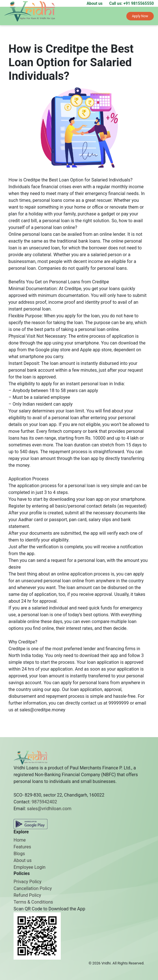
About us (94, 3)
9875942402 (44, 802)
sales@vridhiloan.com (49, 809)
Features (22, 847)
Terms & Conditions (33, 902)
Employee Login (30, 867)
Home (20, 840)
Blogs (19, 854)
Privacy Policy (28, 882)
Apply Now (140, 16)
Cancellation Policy (33, 888)
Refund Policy (27, 895)
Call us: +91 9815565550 (132, 3)
